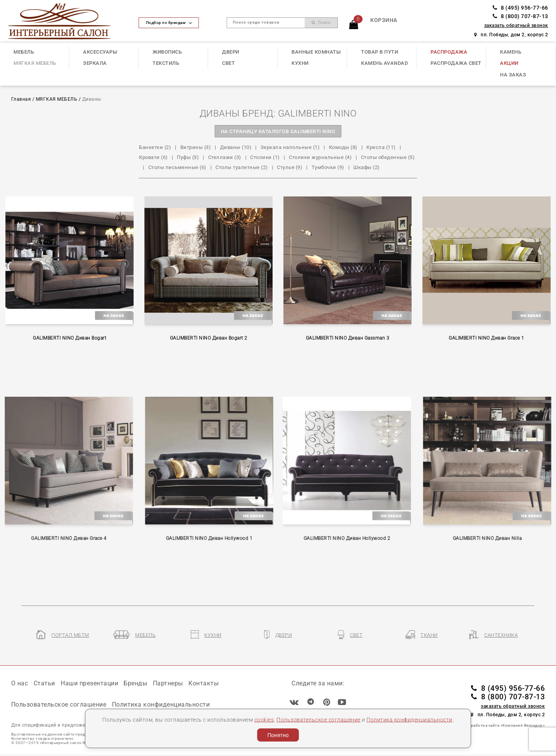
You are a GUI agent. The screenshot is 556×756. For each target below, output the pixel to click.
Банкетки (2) (155, 147)
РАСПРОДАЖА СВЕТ (456, 63)
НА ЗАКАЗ (513, 75)
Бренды (135, 683)
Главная (21, 99)
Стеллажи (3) (225, 157)
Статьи (44, 683)
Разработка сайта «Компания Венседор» (504, 725)
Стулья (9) (290, 167)
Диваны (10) (236, 147)
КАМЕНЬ (511, 52)
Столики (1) (265, 157)
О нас (20, 683)
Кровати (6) (153, 157)
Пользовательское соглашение (319, 719)
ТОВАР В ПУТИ (380, 52)
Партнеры (168, 683)
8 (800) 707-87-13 (520, 16)
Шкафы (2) (367, 167)
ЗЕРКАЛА (95, 63)
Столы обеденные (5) (388, 157)
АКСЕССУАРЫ (100, 52)
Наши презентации (89, 683)
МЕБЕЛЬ (24, 52)
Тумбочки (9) (328, 167)
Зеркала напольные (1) (290, 147)
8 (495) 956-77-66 (520, 8)
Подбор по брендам (169, 23)
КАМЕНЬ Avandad (384, 63)
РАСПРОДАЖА (449, 52)
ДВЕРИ (231, 52)
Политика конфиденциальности (409, 719)
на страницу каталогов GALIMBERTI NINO (278, 131)
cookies (264, 719)
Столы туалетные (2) (242, 167)
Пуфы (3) (188, 157)
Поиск (321, 23)
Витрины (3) (196, 147)
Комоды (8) (343, 147)
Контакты (203, 683)
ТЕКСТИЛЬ (166, 63)
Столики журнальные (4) (320, 157)
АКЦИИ (509, 63)
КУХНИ (300, 63)
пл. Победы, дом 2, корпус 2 (511, 35)
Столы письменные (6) (177, 167)
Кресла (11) (381, 147)
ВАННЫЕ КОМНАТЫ (316, 52)
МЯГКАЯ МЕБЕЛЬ (35, 63)
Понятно (278, 735)
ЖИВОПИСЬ (167, 52)
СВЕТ (228, 63)
